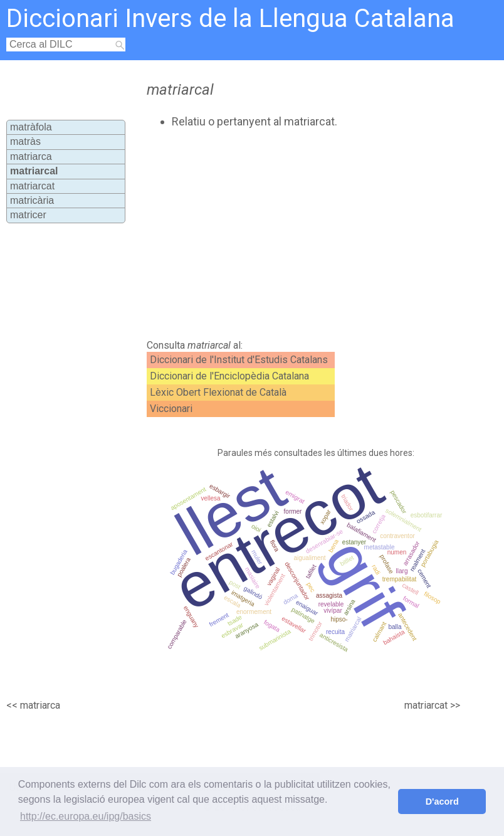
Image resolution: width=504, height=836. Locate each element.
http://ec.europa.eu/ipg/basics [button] (86, 816)
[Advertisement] (278, 234)
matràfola (31, 127)
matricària (32, 200)
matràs (25, 141)
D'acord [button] (442, 802)
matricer (28, 215)
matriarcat (32, 186)
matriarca (31, 156)
